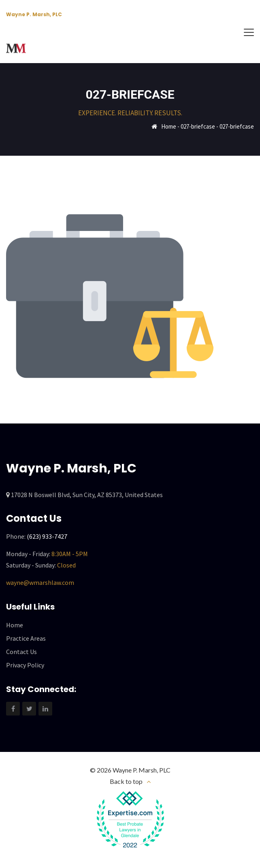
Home (169, 126)
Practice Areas (26, 638)
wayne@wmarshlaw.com (40, 582)
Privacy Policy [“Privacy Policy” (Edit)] (25, 665)
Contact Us (21, 652)
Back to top (126, 781)
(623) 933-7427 (47, 536)
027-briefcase (198, 126)
